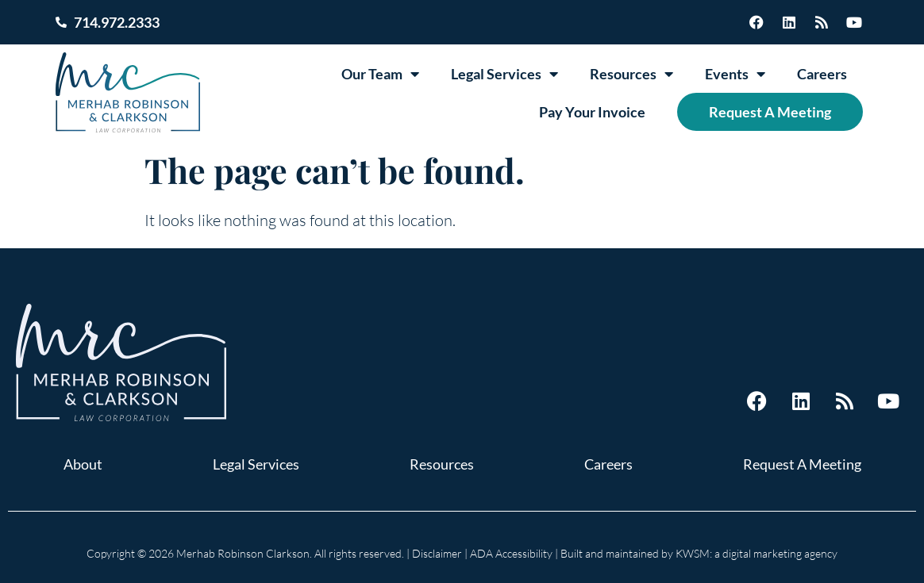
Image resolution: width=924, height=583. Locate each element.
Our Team (380, 74)
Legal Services (504, 74)
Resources (631, 74)
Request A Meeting (770, 112)
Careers (822, 74)
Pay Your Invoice (592, 112)
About (83, 464)
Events (735, 74)
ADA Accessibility (511, 553)
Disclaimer (437, 553)
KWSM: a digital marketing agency (757, 553)
